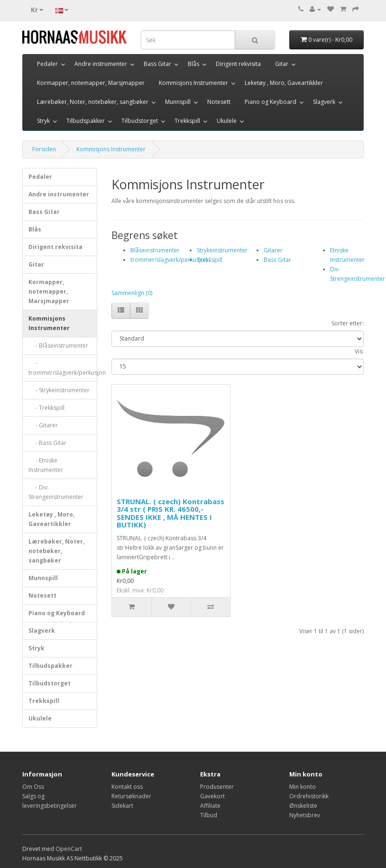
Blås (193, 64)
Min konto (303, 787)
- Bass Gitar (47, 443)
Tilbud (209, 815)
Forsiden (44, 149)
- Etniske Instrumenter (46, 465)
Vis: (359, 351)
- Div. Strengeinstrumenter (56, 492)
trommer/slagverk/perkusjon (169, 260)
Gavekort (212, 796)
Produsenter (217, 787)
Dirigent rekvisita (238, 64)
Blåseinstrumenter (155, 250)
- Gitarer (43, 425)
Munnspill (178, 102)
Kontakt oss (127, 787)
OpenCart (69, 849)
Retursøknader (131, 796)
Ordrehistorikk (309, 796)
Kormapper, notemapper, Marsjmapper (91, 83)
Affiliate (210, 806)
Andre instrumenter (101, 64)
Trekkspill (187, 121)
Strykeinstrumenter (222, 250)
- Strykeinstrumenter (59, 390)
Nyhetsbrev (305, 815)
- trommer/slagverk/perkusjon (63, 368)
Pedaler (47, 64)
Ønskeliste (303, 806)
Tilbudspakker (86, 121)
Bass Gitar (157, 64)
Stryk (43, 121)
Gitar (282, 64)
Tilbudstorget (140, 121)
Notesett (219, 102)
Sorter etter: (348, 323)
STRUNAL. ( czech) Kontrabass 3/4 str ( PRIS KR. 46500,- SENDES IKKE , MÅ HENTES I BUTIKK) (170, 513)
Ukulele (227, 121)
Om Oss (33, 787)
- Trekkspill (46, 408)
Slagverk (324, 102)
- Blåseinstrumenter (58, 346)
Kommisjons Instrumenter (193, 83)
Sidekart (122, 806)
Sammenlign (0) (132, 293)
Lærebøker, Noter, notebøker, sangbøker (93, 102)
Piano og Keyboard (271, 102)
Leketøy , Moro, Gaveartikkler (284, 83)
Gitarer (273, 250)
